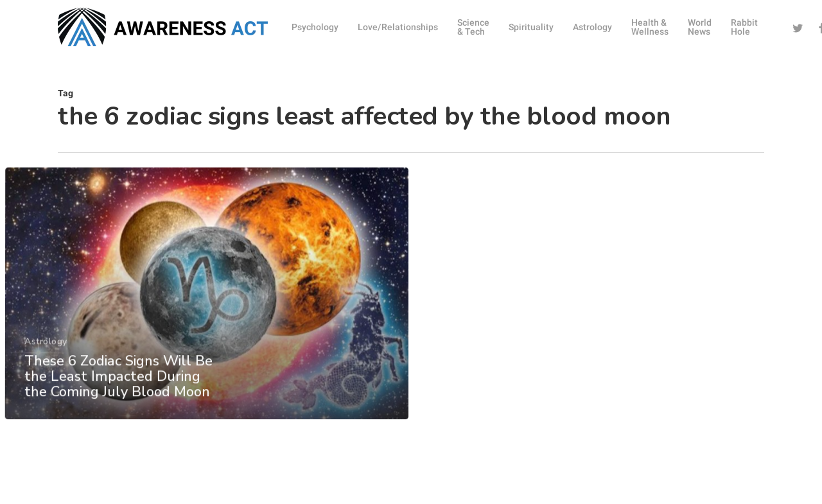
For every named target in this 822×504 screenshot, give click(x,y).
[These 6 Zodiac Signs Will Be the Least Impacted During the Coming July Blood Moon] (206, 316)
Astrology (45, 363)
